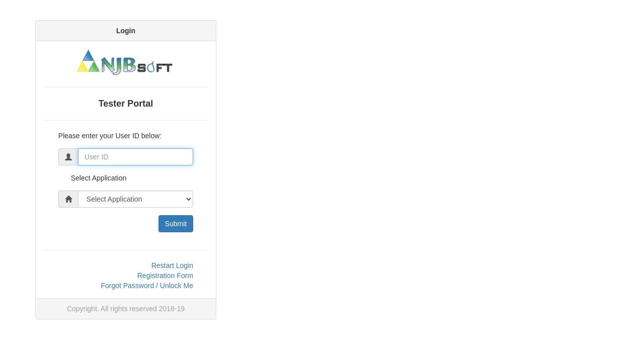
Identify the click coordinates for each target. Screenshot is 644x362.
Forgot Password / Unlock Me (147, 286)
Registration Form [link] (165, 276)
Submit (176, 224)
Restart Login (172, 265)
